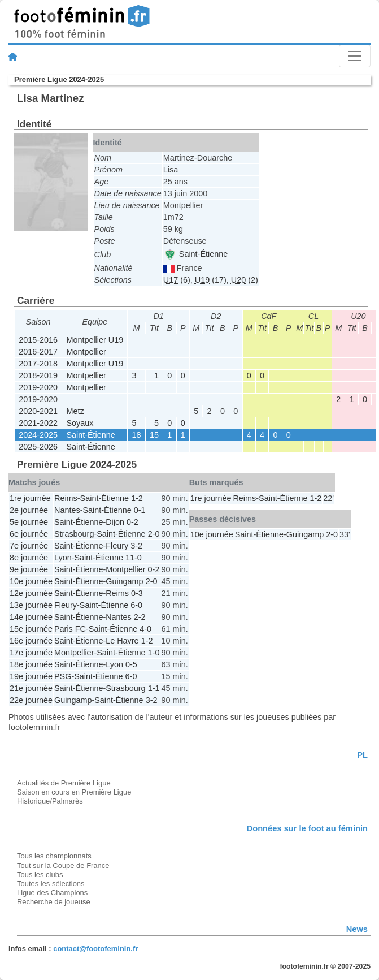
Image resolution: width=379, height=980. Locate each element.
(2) (245, 280)
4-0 (145, 629)
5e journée (29, 522)
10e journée (31, 581)
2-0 (154, 534)
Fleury (117, 546)
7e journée (29, 546)
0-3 (137, 593)
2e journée (29, 510)
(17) (211, 280)
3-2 (136, 546)
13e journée (31, 605)
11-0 (134, 558)
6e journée (29, 534)
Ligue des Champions (52, 893)
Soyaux (80, 423)
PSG (63, 676)
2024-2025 (38, 435)
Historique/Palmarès (50, 801)
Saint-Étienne (196, 254)
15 (154, 435)
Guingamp (124, 581)
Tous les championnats (54, 856)
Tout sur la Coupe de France (63, 865)
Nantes (67, 510)
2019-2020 (38, 387)
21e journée (31, 688)
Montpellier (86, 352)
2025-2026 (38, 447)
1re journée (30, 498)
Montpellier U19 (95, 340)
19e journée (31, 676)
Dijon (115, 522)
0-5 (131, 664)
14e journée (31, 617)
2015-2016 (38, 340)
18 (137, 435)
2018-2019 (38, 375)
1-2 (137, 498)
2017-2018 (38, 364)
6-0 (136, 605)
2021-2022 (38, 423)
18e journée (31, 664)
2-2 (140, 617)
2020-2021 (38, 411)
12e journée (31, 593)
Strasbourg (74, 534)
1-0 (154, 653)
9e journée (29, 569)
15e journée (31, 629)
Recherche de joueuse (54, 902)
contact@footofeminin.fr (95, 949)
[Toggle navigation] (355, 56)
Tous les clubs (40, 875)
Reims (66, 498)
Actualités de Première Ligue (64, 783)
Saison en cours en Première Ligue (74, 792)
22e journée (31, 700)
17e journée (31, 653)
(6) (177, 280)
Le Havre (122, 641)
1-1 (154, 688)
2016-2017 (38, 352)
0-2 (132, 522)
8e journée (29, 558)
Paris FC (70, 629)
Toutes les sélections (51, 884)
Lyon (63, 558)
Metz (75, 411)
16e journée (31, 641)
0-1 (140, 510)
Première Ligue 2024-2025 (59, 79)
